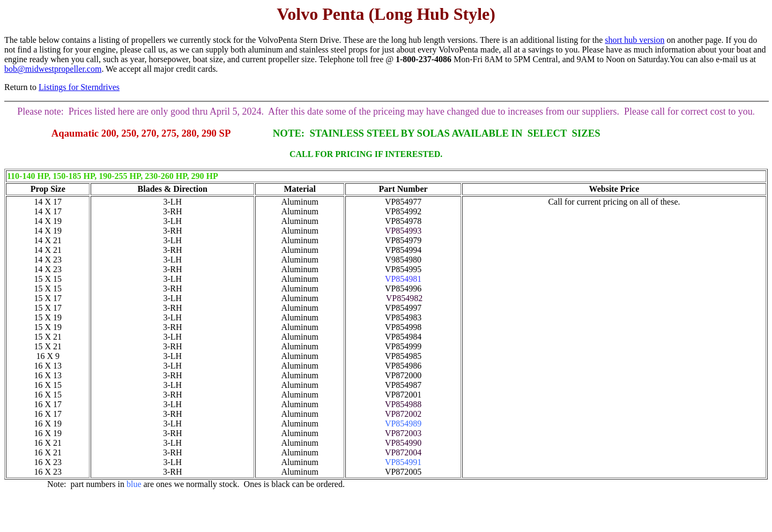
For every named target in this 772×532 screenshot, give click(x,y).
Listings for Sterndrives (79, 87)
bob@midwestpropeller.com (53, 69)
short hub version (634, 40)
